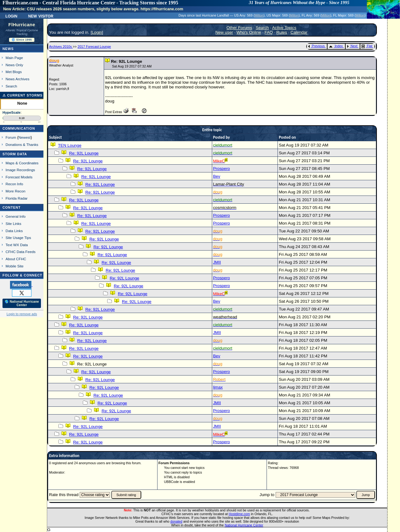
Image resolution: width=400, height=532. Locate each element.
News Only (14, 65)
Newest (25, 137)
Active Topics (284, 28)
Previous (316, 46)
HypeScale (12, 112)
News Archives (17, 79)
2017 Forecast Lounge (94, 47)
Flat (367, 46)
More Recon (15, 191)
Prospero (222, 169)
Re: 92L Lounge (84, 153)
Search (11, 86)
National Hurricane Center (244, 525)
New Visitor (41, 16)
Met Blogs (14, 72)
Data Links (14, 231)
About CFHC (16, 259)
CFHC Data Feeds (21, 252)
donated (176, 521)
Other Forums (239, 28)
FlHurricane (22, 25)
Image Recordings (20, 170)
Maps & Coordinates (22, 163)
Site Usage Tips (18, 238)
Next (352, 46)
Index (336, 46)
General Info (16, 216)
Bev (217, 176)
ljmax (218, 387)
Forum (11, 137)
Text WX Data (17, 245)
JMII (217, 262)
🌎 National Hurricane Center (22, 303)
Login (11, 16)
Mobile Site (15, 266)
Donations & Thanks (22, 144)
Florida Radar (17, 198)
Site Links (13, 224)
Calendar (299, 32)
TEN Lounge (70, 145)
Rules (282, 32)
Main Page (14, 58)
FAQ (269, 32)
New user (224, 32)
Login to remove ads (22, 314)
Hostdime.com (239, 514)
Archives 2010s (61, 47)
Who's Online (249, 32)
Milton (259, 15)
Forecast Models (19, 177)
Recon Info (14, 184)
